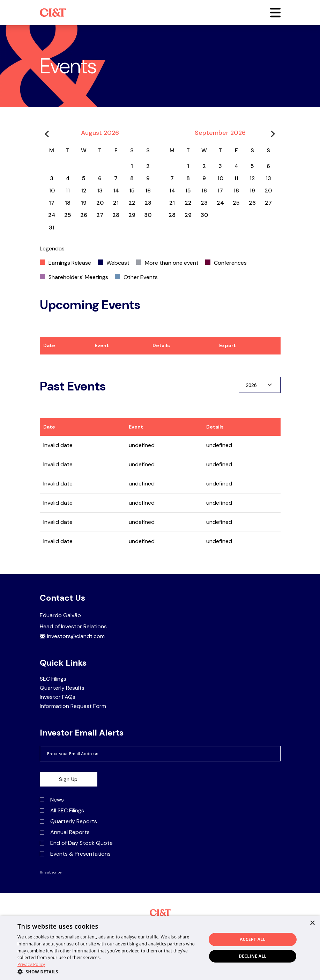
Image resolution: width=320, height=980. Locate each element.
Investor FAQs (58, 697)
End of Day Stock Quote (76, 843)
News (52, 800)
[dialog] (160, 948)
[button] (275, 13)
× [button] (312, 923)
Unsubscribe (51, 872)
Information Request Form (73, 706)
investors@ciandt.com (72, 636)
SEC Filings (53, 679)
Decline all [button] (253, 956)
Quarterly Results (62, 688)
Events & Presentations (75, 854)
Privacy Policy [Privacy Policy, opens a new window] (31, 964)
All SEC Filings (62, 811)
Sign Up (68, 779)
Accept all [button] (253, 939)
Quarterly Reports (68, 821)
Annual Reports (65, 832)
